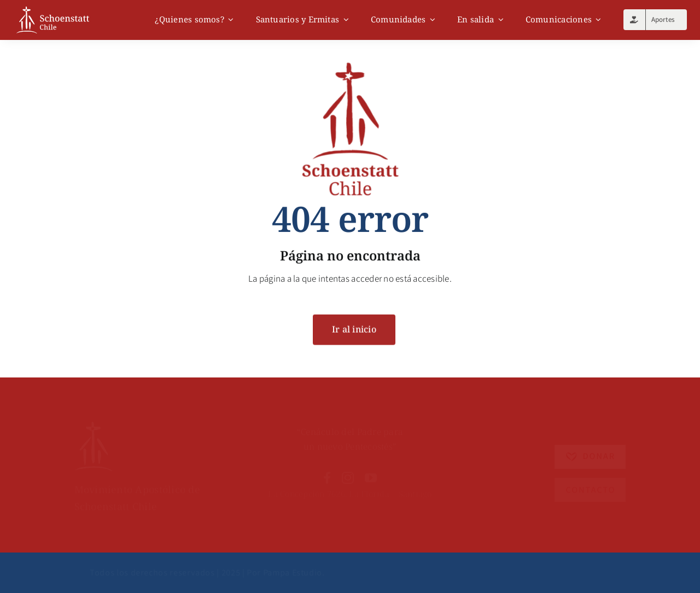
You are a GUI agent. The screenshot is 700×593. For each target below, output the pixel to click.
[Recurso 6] (94, 417)
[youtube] (371, 470)
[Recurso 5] (590, 440)
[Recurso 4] (590, 475)
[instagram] (348, 470)
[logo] (53, 11)
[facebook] (327, 470)
